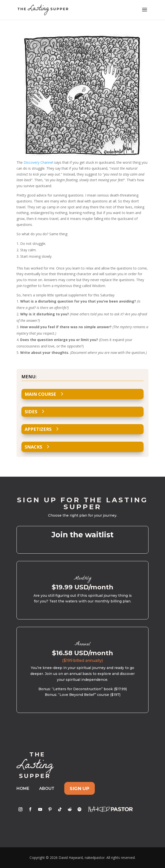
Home (23, 788)
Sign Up (80, 788)
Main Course (40, 394)
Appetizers (38, 429)
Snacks (33, 447)
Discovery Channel (38, 162)
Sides (31, 412)
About (47, 788)
